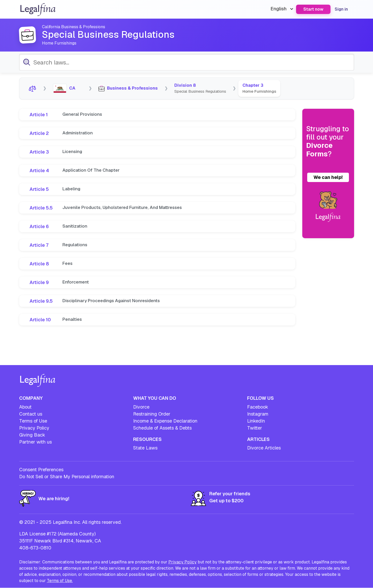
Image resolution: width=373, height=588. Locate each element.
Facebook (258, 407)
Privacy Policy (34, 428)
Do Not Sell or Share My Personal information (67, 477)
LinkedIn (256, 421)
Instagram (258, 414)
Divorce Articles (264, 448)
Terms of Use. (60, 581)
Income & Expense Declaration (165, 421)
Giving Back (32, 435)
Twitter (255, 428)
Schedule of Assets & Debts (162, 428)
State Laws (145, 448)
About (25, 407)
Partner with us (35, 442)
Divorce (141, 407)
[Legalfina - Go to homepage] (38, 14)
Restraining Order (152, 414)
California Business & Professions (76, 27)
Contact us (31, 414)
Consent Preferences (41, 470)
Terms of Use (33, 421)
